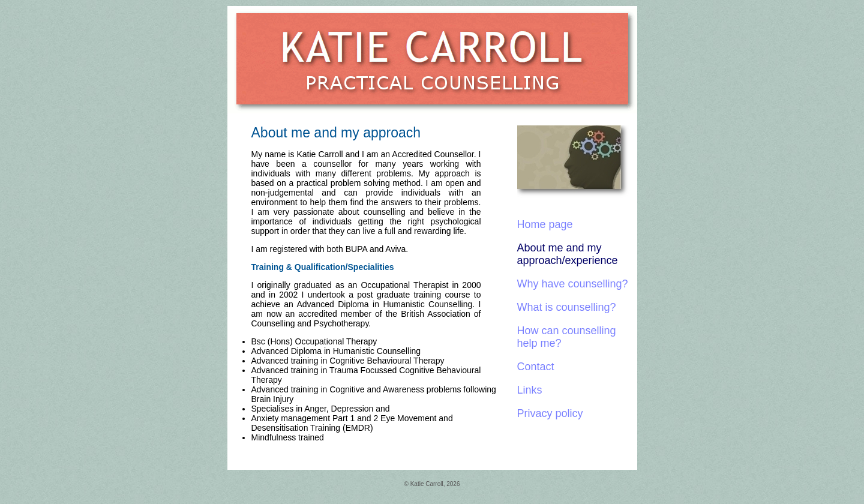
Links (530, 390)
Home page (545, 224)
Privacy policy (550, 413)
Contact (536, 367)
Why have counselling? (573, 284)
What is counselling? (567, 307)
